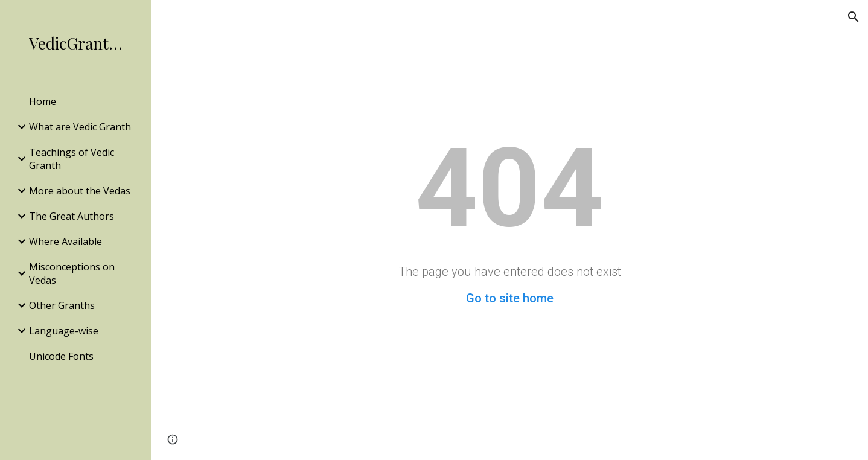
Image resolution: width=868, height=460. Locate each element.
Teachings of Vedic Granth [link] (72, 159)
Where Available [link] (65, 241)
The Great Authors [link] (72, 216)
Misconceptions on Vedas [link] (72, 273)
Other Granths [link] (62, 305)
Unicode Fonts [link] (61, 356)
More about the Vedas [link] (80, 191)
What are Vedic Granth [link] (80, 127)
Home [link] (43, 101)
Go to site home (510, 298)
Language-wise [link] (64, 331)
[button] (854, 17)
